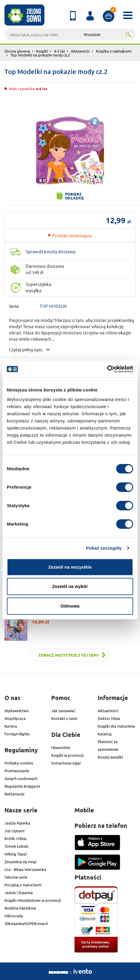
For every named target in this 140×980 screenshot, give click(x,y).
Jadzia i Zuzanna (19, 892)
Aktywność (80, 51)
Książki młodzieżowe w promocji (33, 900)
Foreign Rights (17, 734)
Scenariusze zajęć (66, 763)
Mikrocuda (14, 916)
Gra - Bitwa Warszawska (25, 869)
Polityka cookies (19, 763)
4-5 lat (59, 51)
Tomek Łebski (16, 846)
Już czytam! (15, 831)
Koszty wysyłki (110, 757)
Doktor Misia (109, 718)
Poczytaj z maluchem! (23, 885)
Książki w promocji (67, 755)
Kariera (11, 726)
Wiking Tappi (16, 854)
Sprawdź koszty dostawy (50, 251)
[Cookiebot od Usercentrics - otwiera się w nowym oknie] (107, 369)
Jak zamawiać (63, 711)
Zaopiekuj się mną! (21, 862)
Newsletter (61, 747)
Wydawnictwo (17, 711)
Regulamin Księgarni (22, 786)
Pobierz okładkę (74, 196)
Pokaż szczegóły (104, 548)
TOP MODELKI (53, 306)
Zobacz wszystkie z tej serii (69, 655)
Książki (42, 51)
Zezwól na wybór (70, 586)
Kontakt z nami (64, 718)
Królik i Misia (15, 838)
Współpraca (15, 718)
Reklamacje (14, 794)
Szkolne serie (16, 877)
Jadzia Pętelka (17, 823)
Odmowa (70, 606)
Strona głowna (17, 51)
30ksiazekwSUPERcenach (26, 923)
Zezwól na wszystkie (70, 567)
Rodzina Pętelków (20, 908)
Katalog (105, 734)
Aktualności (108, 711)
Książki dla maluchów (116, 726)
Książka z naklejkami (114, 51)
